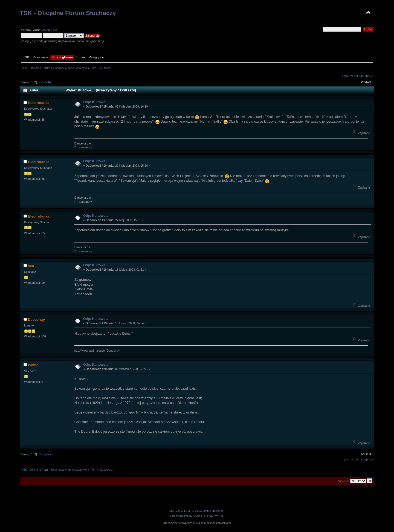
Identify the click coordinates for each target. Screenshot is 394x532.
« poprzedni (350, 76)
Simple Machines (213, 511)
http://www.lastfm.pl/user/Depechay (97, 351)
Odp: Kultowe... (96, 102)
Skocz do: (344, 481)
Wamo (33, 365)
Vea (31, 266)
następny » (366, 76)
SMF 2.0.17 (176, 511)
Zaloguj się (50, 30)
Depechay (36, 320)
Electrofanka (39, 103)
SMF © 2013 (193, 511)
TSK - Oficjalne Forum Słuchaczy (68, 13)
